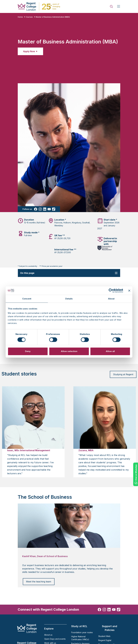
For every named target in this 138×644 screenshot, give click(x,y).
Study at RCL (79, 626)
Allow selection (69, 351)
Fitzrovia (58, 223)
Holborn (67, 223)
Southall (86, 223)
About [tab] (111, 299)
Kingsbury (77, 223)
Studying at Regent (123, 374)
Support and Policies (110, 628)
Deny (28, 351)
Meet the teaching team (39, 582)
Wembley (59, 226)
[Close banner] (129, 291)
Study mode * (32, 232)
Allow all (110, 351)
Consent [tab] (27, 299)
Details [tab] (69, 299)
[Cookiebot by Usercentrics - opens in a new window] (111, 291)
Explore (49, 629)
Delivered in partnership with (110, 241)
